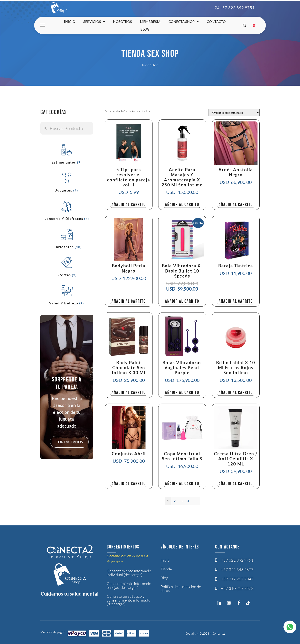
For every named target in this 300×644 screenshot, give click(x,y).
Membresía (150, 22)
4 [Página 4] (188, 501)
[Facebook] (240, 603)
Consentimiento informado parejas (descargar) (129, 585)
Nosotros (122, 22)
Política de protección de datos (181, 589)
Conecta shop (184, 22)
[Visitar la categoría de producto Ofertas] (67, 266)
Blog (145, 29)
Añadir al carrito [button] (129, 205)
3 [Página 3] (181, 501)
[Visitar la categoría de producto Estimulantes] (67, 153)
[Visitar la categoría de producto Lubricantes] (67, 238)
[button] (244, 25)
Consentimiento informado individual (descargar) (129, 573)
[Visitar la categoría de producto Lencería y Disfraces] (67, 210)
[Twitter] (249, 604)
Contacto (216, 22)
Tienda (166, 569)
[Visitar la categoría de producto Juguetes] (67, 181)
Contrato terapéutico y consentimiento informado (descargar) (128, 600)
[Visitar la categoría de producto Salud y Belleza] (67, 294)
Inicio (70, 22)
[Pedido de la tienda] (234, 113)
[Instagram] (220, 604)
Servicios (94, 22)
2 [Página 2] (175, 501)
